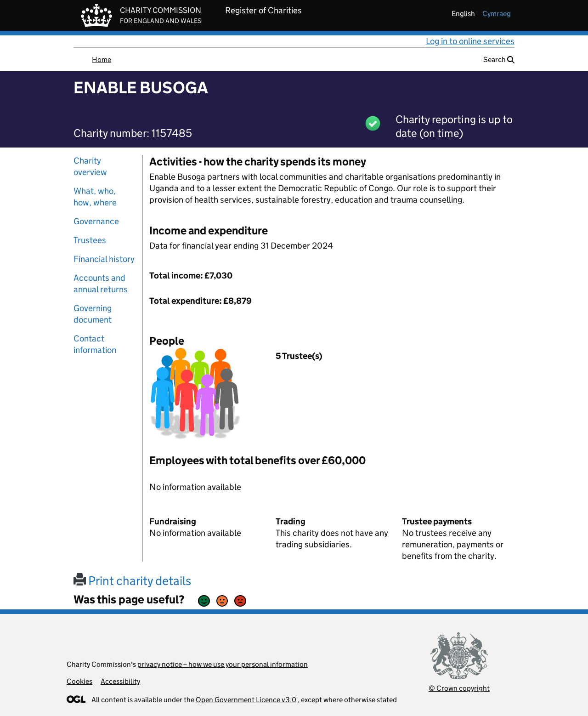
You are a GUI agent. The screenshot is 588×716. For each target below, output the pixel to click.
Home (102, 60)
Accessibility (120, 681)
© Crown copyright (459, 688)
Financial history (104, 259)
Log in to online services (470, 41)
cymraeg (497, 14)
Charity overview (90, 166)
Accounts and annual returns (101, 284)
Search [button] (499, 60)
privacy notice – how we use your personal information (223, 664)
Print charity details (132, 581)
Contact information (95, 344)
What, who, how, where (95, 197)
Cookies (79, 681)
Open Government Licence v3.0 (246, 700)
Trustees (90, 240)
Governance (96, 221)
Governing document (93, 314)
